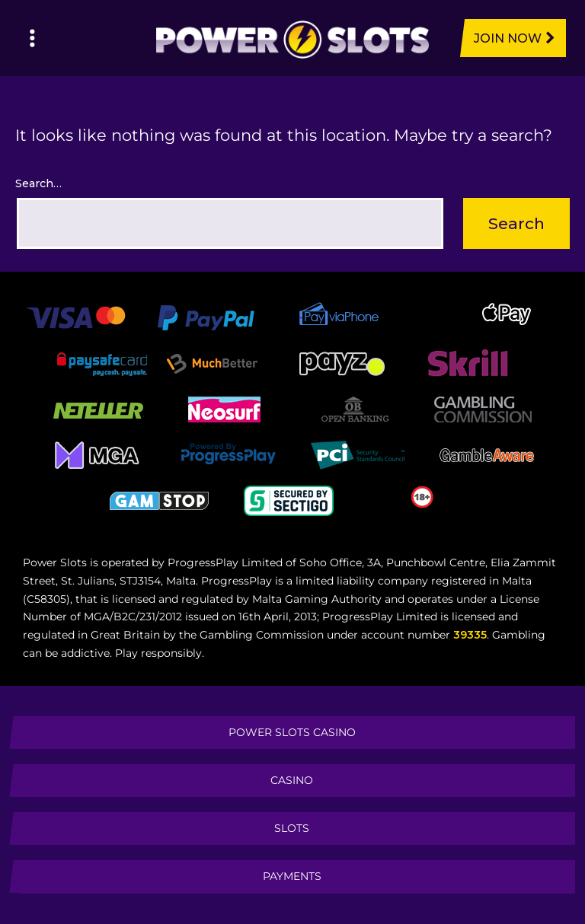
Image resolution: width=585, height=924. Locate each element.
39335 (470, 635)
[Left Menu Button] (32, 38)
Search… (38, 183)
